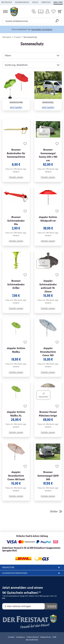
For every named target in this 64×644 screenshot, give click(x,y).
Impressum (20, 637)
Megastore (32, 567)
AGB (54, 637)
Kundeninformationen (32, 573)
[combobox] (32, 21)
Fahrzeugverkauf (22, 2)
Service (35, 2)
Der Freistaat (7, 2)
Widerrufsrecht (33, 637)
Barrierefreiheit (32, 640)
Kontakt (11, 637)
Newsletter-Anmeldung (42, 29)
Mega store (58, 2)
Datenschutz (46, 637)
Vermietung (46, 2)
